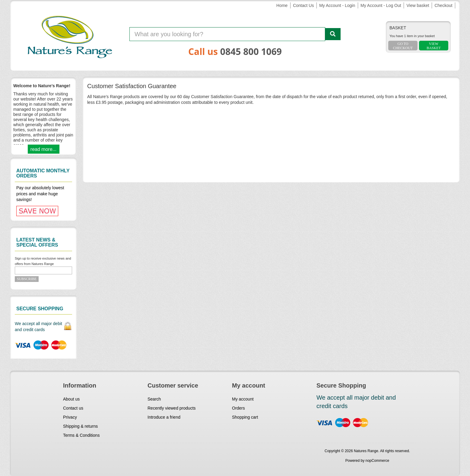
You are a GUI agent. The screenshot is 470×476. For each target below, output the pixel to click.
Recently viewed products (172, 408)
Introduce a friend (164, 417)
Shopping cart (245, 417)
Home (282, 5)
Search (154, 399)
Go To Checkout (403, 46)
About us (71, 399)
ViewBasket (434, 46)
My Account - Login (337, 5)
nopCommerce (378, 461)
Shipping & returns (80, 426)
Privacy (70, 417)
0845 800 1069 (251, 51)
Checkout (443, 5)
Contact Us (303, 5)
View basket (418, 5)
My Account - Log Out (381, 5)
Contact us (73, 408)
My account (243, 399)
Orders (238, 408)
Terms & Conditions (81, 435)
